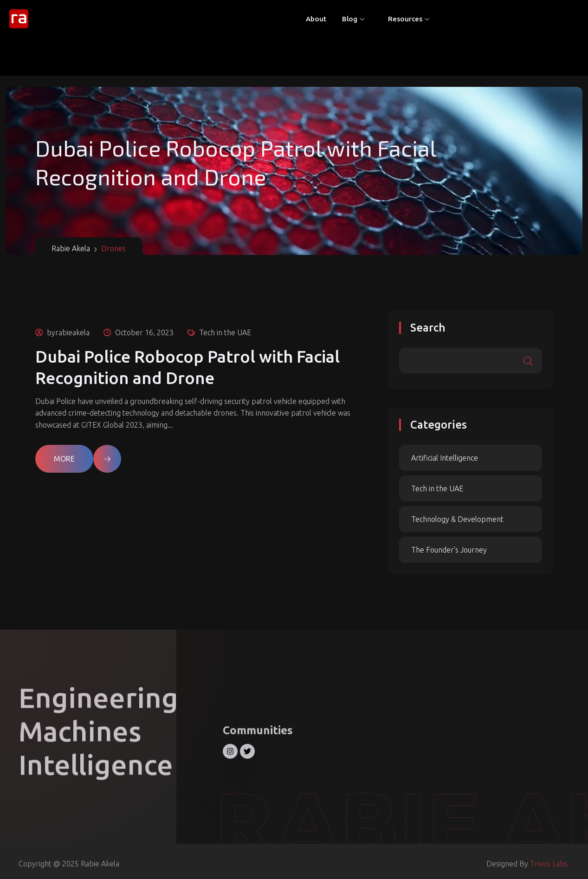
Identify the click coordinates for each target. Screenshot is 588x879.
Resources (405, 19)
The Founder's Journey (449, 550)
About (316, 19)
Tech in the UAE (225, 332)
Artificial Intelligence (445, 458)
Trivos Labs (549, 868)
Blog (350, 19)
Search (428, 328)
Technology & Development (457, 519)
